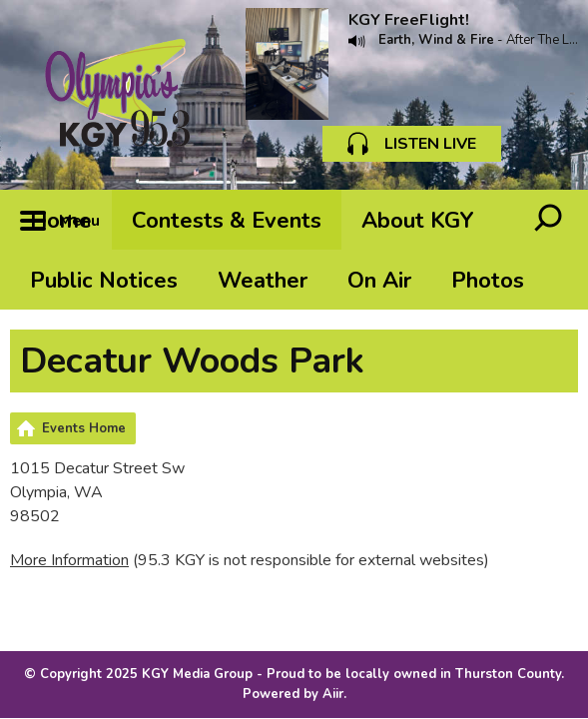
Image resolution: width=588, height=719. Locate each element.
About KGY (418, 221)
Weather (263, 281)
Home (61, 221)
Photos (488, 281)
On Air (379, 281)
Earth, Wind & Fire (436, 40)
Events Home (84, 428)
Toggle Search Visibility (548, 220)
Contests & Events (227, 221)
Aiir (333, 694)
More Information (69, 560)
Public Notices (104, 281)
